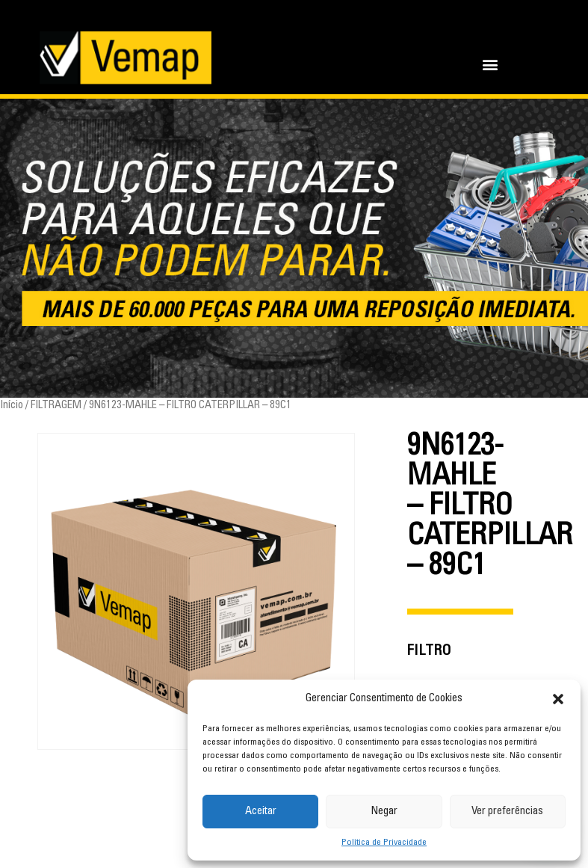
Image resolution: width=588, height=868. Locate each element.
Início (12, 406)
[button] (558, 699)
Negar (384, 812)
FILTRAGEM (56, 406)
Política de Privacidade (384, 843)
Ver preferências (507, 812)
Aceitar (261, 812)
